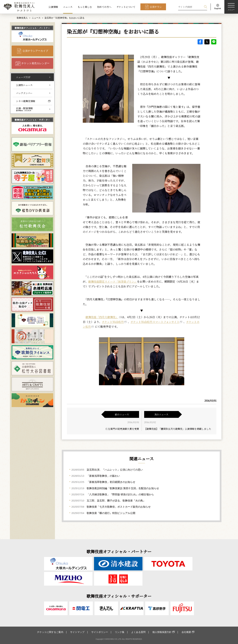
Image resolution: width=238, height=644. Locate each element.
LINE (214, 42)
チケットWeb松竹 (113, 322)
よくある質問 (138, 632)
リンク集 (120, 632)
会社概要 (186, 632)
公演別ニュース (24, 85)
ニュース (68, 7)
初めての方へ (104, 7)
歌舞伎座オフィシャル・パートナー (32, 28)
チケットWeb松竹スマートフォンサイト (155, 322)
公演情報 (53, 7)
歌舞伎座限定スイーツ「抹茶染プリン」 (113, 282)
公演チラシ (156, 7)
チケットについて (126, 7)
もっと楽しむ (85, 7)
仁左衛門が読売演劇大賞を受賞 (122, 429)
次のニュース (161, 414)
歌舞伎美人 (22, 18)
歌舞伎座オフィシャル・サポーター (32, 120)
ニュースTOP (23, 77)
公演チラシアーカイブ (35, 51)
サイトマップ (77, 632)
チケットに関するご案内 (50, 632)
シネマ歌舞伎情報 (26, 101)
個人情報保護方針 (162, 632)
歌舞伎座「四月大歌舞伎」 (102, 317)
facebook (200, 42)
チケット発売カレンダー (35, 63)
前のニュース (122, 414)
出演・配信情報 (24, 109)
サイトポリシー (100, 632)
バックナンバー (24, 93)
